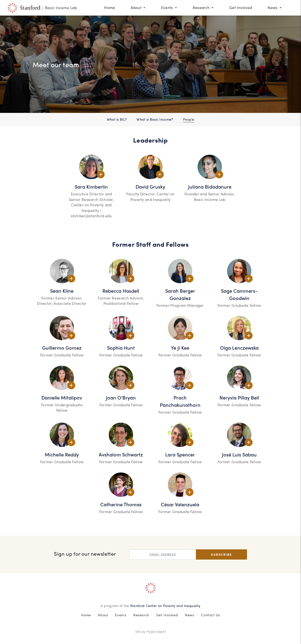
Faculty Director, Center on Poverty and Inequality (150, 197)
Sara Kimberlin (91, 186)
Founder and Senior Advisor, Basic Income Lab (210, 197)
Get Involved (167, 615)
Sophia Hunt (121, 348)
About (103, 615)
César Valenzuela (180, 504)
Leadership (150, 140)
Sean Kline (62, 291)
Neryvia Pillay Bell (239, 397)
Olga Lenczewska (239, 348)
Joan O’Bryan (121, 397)
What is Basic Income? (155, 119)
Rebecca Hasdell (121, 291)
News (190, 615)
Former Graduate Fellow (239, 305)
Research (141, 615)
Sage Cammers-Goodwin (239, 294)
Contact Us (210, 615)
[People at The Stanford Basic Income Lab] (43, 8)
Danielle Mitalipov (62, 397)
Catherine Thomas (121, 504)
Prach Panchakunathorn (180, 401)
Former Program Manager (180, 305)
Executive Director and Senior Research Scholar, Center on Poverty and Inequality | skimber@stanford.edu (91, 205)
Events (121, 615)
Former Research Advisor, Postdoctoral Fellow (121, 301)
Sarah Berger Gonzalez (180, 294)
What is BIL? (117, 119)
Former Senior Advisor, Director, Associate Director (62, 301)
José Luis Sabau (239, 454)
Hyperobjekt (156, 631)
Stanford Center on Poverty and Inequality (165, 606)
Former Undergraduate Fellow (62, 408)
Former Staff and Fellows (150, 244)
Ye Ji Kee (180, 348)
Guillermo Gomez (62, 348)
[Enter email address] (163, 554)
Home (86, 615)
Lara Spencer (180, 454)
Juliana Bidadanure (210, 186)
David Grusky (150, 186)
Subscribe (221, 554)
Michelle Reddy (62, 454)
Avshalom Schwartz (121, 454)
